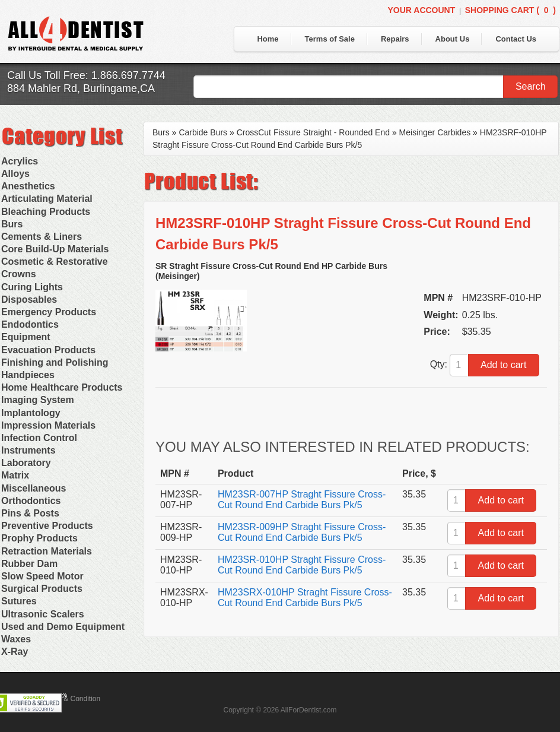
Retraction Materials (47, 551)
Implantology (31, 413)
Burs (12, 224)
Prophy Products (39, 538)
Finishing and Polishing (55, 362)
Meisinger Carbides (435, 132)
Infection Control (39, 438)
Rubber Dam (29, 564)
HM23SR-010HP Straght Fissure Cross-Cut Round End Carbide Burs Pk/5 (302, 565)
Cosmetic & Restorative (55, 262)
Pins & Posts (30, 513)
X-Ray (15, 652)
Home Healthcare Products (62, 387)
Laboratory (26, 463)
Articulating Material (47, 199)
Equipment (26, 337)
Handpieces (28, 375)
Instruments (28, 450)
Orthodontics (31, 501)
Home (268, 39)
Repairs (395, 39)
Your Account (421, 10)
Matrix (15, 475)
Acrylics (20, 161)
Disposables (29, 300)
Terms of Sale (330, 39)
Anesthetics (28, 186)
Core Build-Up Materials (55, 249)
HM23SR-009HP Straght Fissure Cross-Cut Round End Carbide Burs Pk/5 (302, 532)
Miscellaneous (34, 488)
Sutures (19, 601)
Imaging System (38, 400)
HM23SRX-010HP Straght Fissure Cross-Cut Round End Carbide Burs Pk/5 (305, 598)
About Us (453, 39)
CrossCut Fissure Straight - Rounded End (313, 132)
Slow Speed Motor (42, 576)
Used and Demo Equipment (63, 627)
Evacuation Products (48, 350)
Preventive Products (47, 526)
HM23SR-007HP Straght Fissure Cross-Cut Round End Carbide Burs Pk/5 (302, 500)
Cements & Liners (42, 237)
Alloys (15, 174)
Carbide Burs (203, 132)
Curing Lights (32, 287)
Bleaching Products (46, 212)
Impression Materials (48, 425)
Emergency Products (49, 312)
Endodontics (30, 324)
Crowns (19, 274)
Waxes (16, 639)
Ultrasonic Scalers (43, 614)
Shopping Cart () (510, 10)
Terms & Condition (71, 699)
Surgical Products (42, 589)
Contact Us (516, 39)
